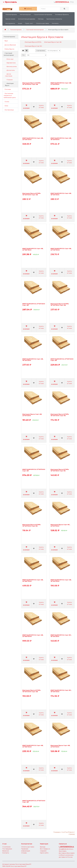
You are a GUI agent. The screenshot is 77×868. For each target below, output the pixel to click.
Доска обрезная (10, 45)
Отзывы (24, 853)
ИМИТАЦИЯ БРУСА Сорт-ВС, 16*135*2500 (61, 636)
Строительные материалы (43, 14)
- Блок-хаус (9, 59)
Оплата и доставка (43, 23)
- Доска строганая (9, 75)
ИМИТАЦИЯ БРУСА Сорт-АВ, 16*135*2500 (33, 360)
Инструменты (10, 23)
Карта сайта (44, 853)
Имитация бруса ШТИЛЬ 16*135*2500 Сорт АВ (60, 304)
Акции (20, 23)
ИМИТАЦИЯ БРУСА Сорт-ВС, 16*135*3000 (61, 691)
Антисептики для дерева (27, 19)
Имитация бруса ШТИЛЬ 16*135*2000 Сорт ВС (31, 525)
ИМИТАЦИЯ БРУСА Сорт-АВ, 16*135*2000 (61, 581)
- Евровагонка (10, 63)
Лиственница (9, 110)
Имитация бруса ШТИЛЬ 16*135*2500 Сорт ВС (60, 470)
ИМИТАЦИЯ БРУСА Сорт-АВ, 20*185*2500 (33, 249)
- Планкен (9, 80)
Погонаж (7, 89)
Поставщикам (7, 849)
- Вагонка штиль (11, 66)
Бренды (43, 847)
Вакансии (6, 851)
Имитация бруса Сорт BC (33, 46)
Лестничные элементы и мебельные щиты (10, 95)
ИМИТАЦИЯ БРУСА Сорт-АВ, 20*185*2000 (33, 746)
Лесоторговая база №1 (23, 864)
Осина (6, 102)
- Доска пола (10, 70)
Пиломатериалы (11, 14)
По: (24, 55)
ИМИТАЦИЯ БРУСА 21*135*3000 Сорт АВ (34, 801)
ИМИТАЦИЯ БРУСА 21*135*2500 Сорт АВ (34, 304)
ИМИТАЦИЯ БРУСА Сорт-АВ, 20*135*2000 (61, 249)
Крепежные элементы (54, 19)
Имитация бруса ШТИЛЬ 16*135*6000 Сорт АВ (31, 84)
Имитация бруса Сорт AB (53, 42)
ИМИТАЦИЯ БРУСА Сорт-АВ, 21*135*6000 (61, 84)
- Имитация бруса (9, 84)
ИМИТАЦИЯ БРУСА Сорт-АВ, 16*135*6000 (61, 139)
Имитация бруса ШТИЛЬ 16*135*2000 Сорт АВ (31, 691)
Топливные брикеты (62, 14)
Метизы (41, 19)
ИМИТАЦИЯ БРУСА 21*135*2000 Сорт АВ (62, 360)
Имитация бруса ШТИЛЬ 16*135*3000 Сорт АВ (31, 194)
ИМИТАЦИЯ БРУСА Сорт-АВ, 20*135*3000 (33, 139)
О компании (6, 847)
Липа (6, 106)
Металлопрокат (25, 14)
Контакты (55, 23)
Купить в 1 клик (41, 106)
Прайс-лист (29, 23)
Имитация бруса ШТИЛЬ (33, 42)
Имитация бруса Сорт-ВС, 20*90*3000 (60, 525)
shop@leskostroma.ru (66, 849)
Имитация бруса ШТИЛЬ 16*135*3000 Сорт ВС (60, 415)
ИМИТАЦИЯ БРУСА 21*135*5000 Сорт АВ (34, 470)
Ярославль (10, 2)
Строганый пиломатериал (35, 30)
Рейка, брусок (9, 49)
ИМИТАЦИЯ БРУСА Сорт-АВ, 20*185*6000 (33, 636)
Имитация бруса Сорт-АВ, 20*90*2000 (60, 746)
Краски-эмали (10, 19)
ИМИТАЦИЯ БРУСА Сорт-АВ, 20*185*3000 (33, 581)
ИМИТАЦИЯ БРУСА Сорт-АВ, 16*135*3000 (61, 194)
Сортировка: (41, 50)
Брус (6, 41)
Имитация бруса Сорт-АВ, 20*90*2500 (32, 415)
